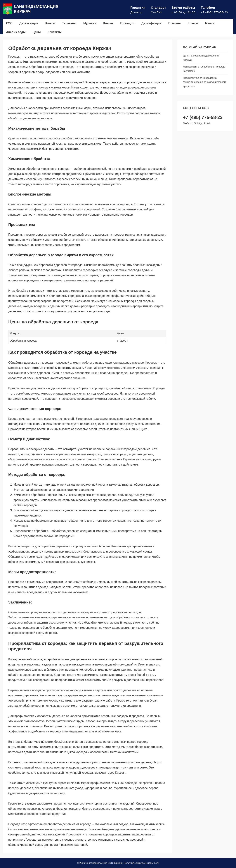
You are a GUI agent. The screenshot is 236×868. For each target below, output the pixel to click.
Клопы (50, 23)
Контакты (55, 32)
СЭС (9, 23)
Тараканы (69, 23)
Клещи (108, 23)
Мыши (210, 23)
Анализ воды (16, 32)
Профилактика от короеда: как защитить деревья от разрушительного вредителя (205, 82)
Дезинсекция (29, 23)
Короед (128, 23)
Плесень (175, 23)
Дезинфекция (151, 23)
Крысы (193, 23)
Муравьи (90, 23)
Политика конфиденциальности (141, 863)
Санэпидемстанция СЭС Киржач (104, 863)
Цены (37, 32)
